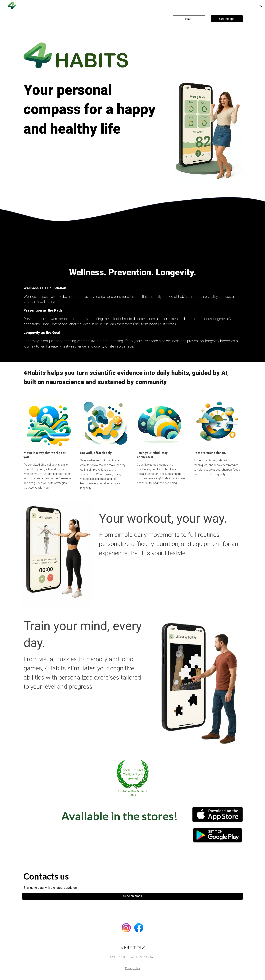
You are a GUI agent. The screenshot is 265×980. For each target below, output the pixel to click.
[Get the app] (227, 19)
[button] (260, 5)
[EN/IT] (189, 19)
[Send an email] (132, 896)
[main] (95, 113)
